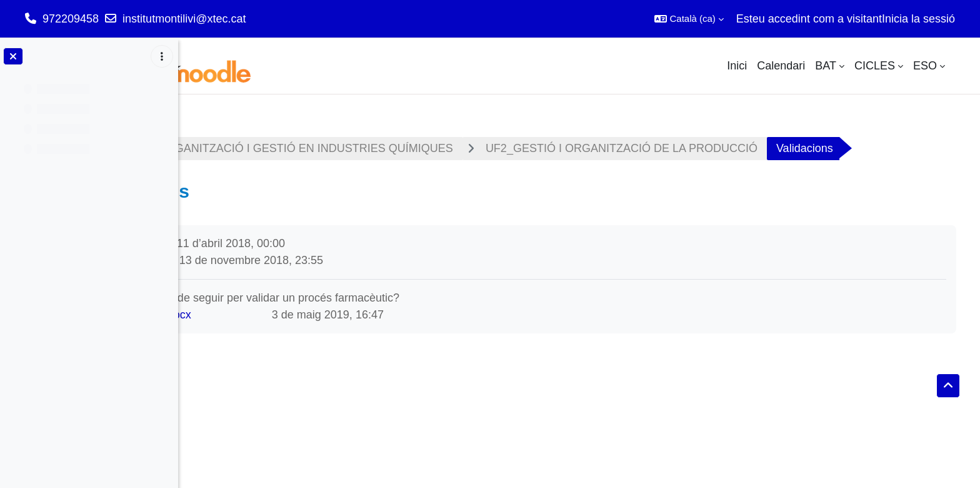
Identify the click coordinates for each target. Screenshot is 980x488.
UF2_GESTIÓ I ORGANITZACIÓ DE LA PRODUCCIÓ (760, 148)
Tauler (217, 148)
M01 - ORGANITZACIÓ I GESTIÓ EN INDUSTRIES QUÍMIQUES (428, 148)
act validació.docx (286, 350)
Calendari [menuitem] (781, 66)
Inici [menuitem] (737, 66)
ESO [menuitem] (925, 66)
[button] (689, 19)
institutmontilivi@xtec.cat (184, 19)
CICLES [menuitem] (875, 66)
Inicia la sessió (918, 19)
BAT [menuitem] (826, 66)
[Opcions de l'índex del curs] (162, 56)
